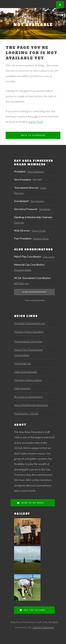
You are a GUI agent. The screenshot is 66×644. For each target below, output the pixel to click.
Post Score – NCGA (26, 413)
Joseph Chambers (43, 627)
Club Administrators (34, 292)
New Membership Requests (31, 405)
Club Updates (22, 388)
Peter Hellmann (36, 172)
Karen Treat (36, 122)
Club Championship (26, 372)
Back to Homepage (33, 136)
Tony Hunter (37, 201)
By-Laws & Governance (28, 397)
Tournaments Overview (28, 341)
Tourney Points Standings (29, 332)
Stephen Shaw (41, 238)
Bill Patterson (21, 283)
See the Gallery (34, 610)
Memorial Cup (23, 363)
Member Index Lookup (28, 380)
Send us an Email (32, 503)
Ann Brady (45, 209)
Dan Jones (49, 257)
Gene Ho (19, 222)
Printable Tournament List (29, 323)
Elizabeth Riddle (23, 270)
